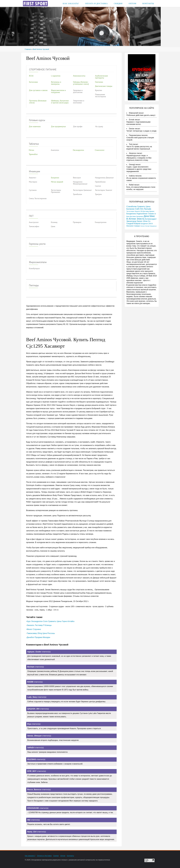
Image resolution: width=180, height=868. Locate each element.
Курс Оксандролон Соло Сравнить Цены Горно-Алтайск (51, 621)
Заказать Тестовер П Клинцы (39, 625)
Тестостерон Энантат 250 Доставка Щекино (140, 211)
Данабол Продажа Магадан (38, 637)
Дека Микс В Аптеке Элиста (141, 217)
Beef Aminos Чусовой (41, 49)
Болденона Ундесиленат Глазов (140, 214)
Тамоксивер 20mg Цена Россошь (41, 633)
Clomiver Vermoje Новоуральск (148, 226)
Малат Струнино (34, 629)
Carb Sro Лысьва (143, 209)
